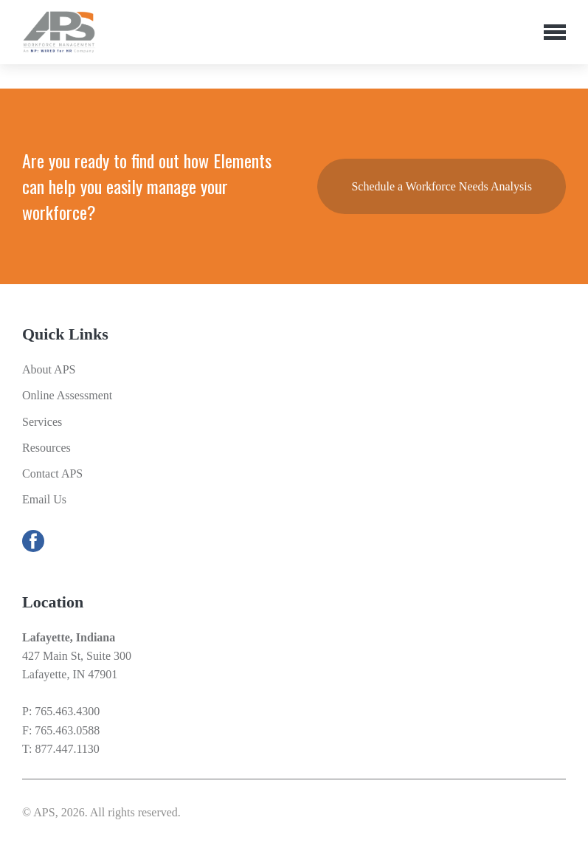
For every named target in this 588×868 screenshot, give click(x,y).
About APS (49, 369)
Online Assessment (67, 395)
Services (42, 422)
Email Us (44, 499)
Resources (46, 448)
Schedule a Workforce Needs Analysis (442, 186)
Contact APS (52, 473)
